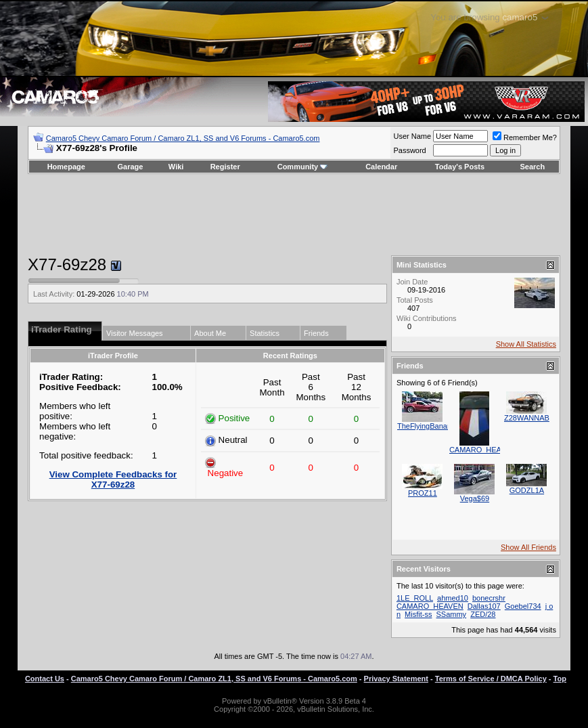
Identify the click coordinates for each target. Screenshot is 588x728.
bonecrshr (489, 598)
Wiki (176, 167)
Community (303, 167)
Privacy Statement (396, 679)
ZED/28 (483, 614)
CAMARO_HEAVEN (483, 450)
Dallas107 (484, 606)
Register (225, 167)
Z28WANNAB (527, 418)
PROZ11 (423, 493)
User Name (412, 136)
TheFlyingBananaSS (431, 426)
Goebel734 (523, 606)
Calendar (381, 167)
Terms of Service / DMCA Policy (491, 679)
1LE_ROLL (415, 598)
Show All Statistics (526, 344)
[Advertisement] (294, 215)
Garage (131, 167)
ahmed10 (453, 598)
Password (409, 150)
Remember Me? (525, 137)
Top (560, 679)
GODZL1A (527, 490)
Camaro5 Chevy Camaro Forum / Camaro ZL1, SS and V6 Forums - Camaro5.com (183, 138)
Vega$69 (475, 498)
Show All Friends (528, 547)
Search (533, 167)
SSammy (452, 614)
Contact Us (45, 679)
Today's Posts (460, 167)
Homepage (66, 167)
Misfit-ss (418, 614)
